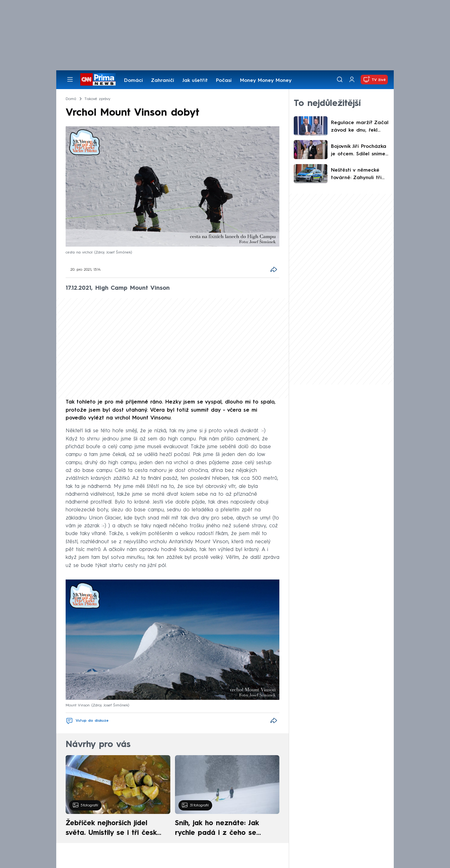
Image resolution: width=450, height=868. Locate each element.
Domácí (133, 81)
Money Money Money (266, 81)
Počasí (224, 81)
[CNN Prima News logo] (98, 79)
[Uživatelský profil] (352, 80)
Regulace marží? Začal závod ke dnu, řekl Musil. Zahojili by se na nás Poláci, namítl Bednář (360, 127)
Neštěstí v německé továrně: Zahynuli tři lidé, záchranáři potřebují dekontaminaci (356, 175)
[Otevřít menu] (70, 79)
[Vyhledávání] (340, 79)
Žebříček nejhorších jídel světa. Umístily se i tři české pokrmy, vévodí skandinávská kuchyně (115, 829)
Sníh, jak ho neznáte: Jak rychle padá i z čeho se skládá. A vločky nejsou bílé (222, 829)
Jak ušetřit (195, 81)
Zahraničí (162, 81)
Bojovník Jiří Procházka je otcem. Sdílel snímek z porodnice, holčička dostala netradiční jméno (359, 151)
